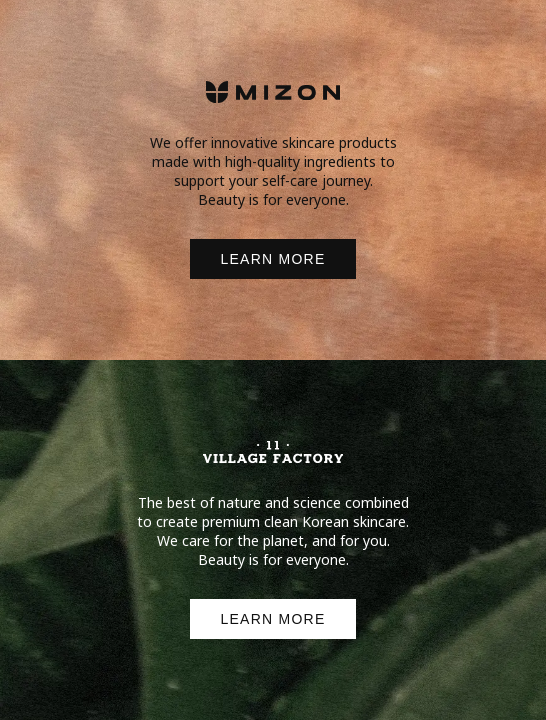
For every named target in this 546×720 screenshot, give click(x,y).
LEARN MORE (272, 259)
